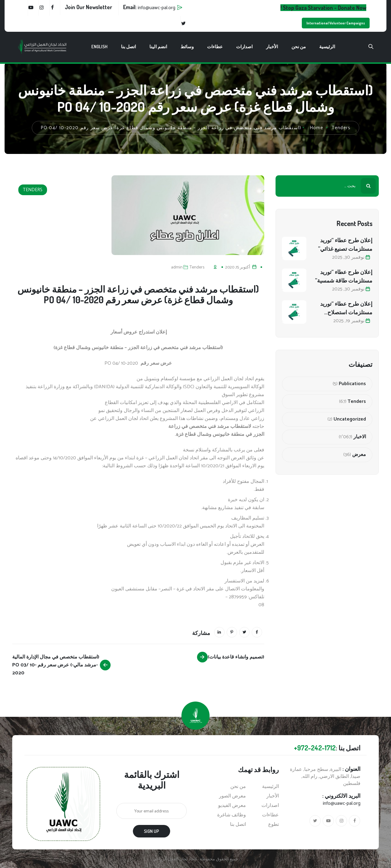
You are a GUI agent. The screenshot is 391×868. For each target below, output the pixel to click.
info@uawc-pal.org (342, 803)
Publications (352, 384)
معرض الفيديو (232, 806)
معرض (359, 455)
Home (316, 128)
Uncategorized (350, 419)
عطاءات (215, 47)
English (99, 47)
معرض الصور (232, 796)
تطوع (274, 825)
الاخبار (360, 437)
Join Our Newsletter (88, 7)
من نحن (299, 47)
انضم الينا (158, 47)
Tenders (33, 190)
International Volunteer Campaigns (336, 23)
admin (177, 267)
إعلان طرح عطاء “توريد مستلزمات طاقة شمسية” (344, 276)
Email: (149, 7)
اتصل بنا (128, 47)
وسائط (187, 47)
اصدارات (244, 47)
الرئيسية (327, 47)
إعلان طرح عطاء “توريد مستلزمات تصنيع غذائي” (345, 244)
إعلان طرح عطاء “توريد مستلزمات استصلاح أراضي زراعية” (346, 308)
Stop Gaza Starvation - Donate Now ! (323, 8)
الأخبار (272, 47)
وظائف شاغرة (232, 815)
